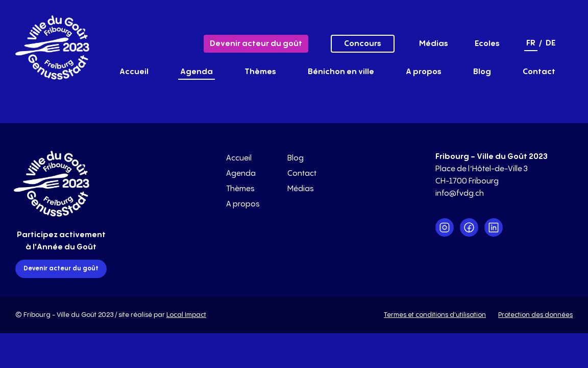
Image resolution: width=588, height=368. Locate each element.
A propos (424, 72)
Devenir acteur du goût (256, 44)
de (550, 43)
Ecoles (487, 44)
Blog (482, 72)
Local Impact (186, 315)
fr (531, 43)
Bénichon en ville (341, 72)
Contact (539, 72)
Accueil (134, 72)
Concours (363, 44)
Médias (434, 44)
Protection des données (535, 315)
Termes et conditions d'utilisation (435, 315)
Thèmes (260, 72)
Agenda (197, 72)
